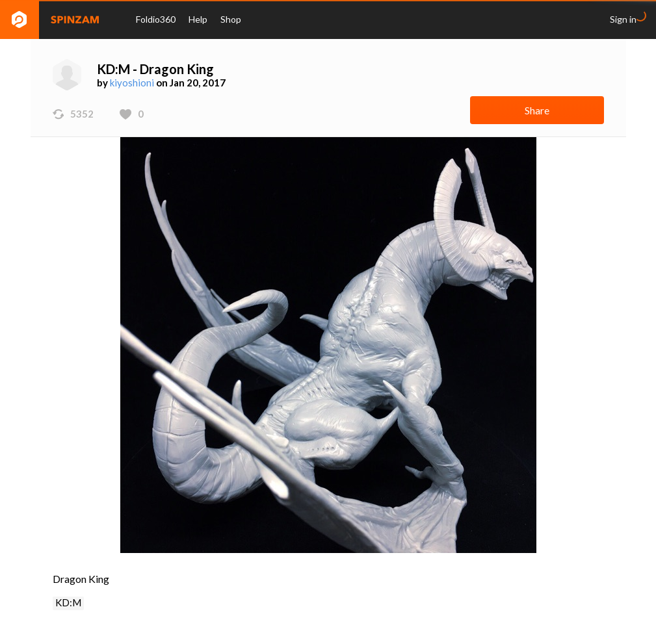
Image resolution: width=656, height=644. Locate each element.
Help (198, 19)
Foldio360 (156, 19)
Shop (231, 19)
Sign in (623, 19)
